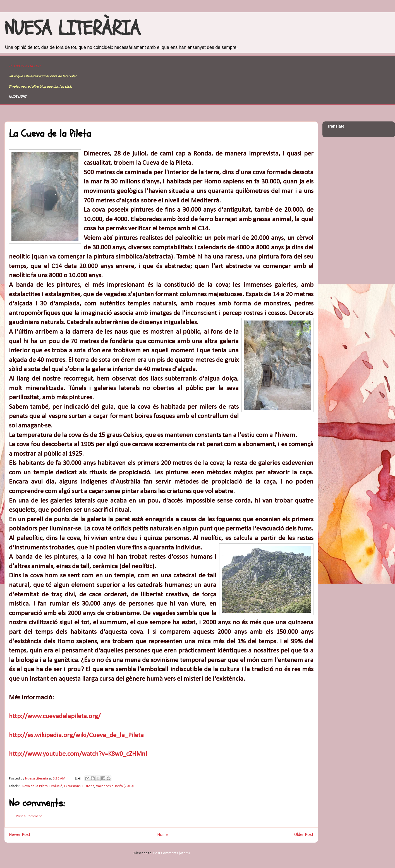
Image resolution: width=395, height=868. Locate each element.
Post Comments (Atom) (172, 853)
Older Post (304, 835)
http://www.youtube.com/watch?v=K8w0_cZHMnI (78, 754)
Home (162, 835)
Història (88, 786)
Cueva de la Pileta (34, 786)
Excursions (72, 786)
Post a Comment (29, 816)
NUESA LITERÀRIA (72, 28)
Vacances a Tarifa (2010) (115, 786)
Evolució (56, 786)
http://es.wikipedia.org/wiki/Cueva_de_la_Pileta (76, 735)
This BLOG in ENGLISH (24, 66)
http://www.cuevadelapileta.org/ (55, 716)
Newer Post (20, 835)
